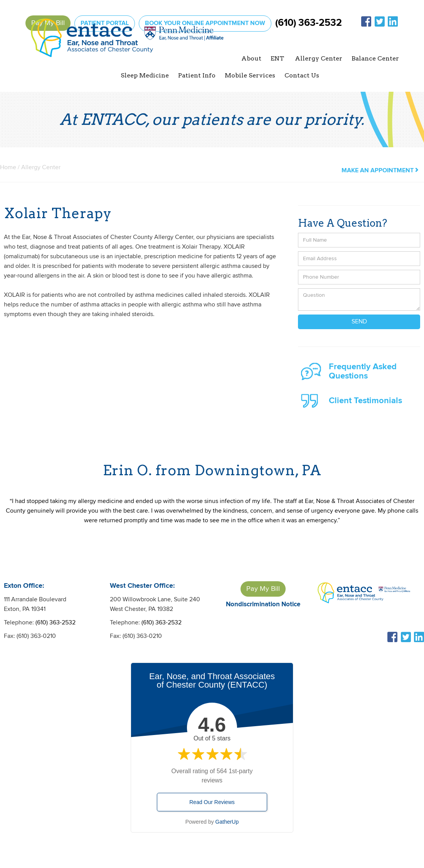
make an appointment (380, 171)
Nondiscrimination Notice (263, 604)
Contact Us (302, 75)
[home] (127, 49)
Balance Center (375, 58)
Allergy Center (41, 167)
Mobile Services (250, 75)
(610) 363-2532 (309, 23)
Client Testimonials (365, 401)
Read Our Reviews (212, 802)
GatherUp (227, 822)
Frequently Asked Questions (363, 371)
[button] (251, 59)
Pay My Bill (263, 589)
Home (8, 167)
